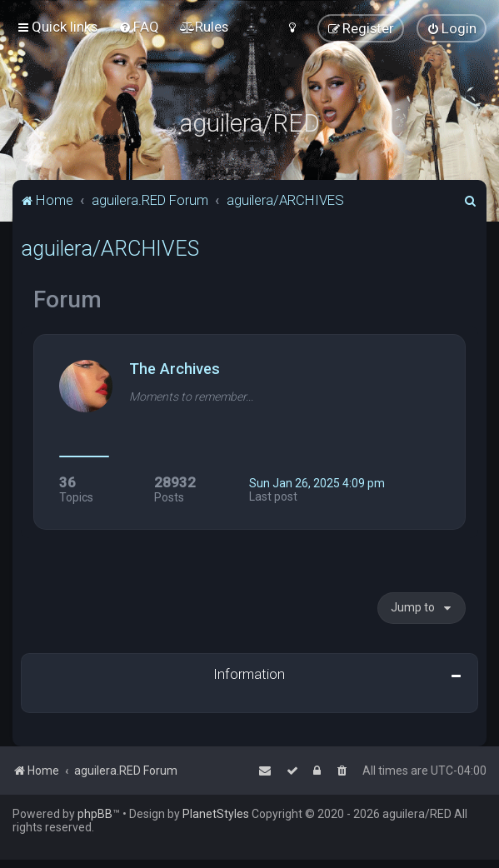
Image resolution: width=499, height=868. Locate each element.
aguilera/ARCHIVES (110, 249)
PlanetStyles (216, 814)
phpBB (95, 814)
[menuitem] (139, 27)
